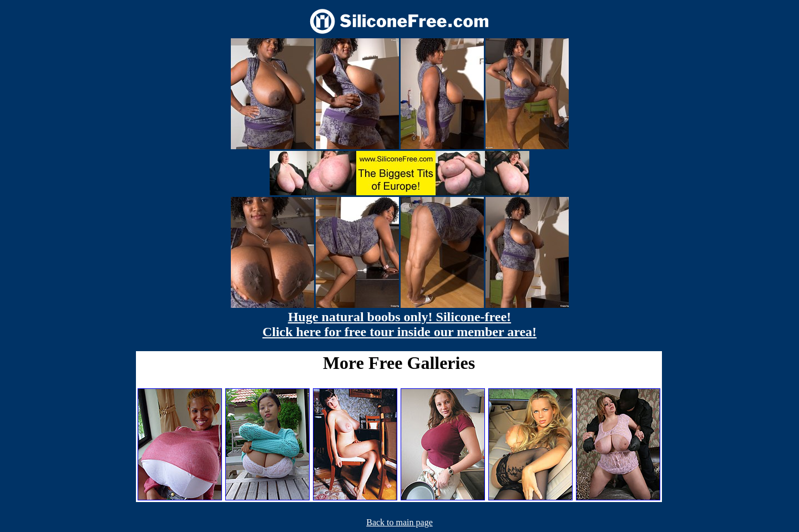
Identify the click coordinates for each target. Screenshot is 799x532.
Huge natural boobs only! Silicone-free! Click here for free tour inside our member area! (399, 324)
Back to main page (399, 522)
